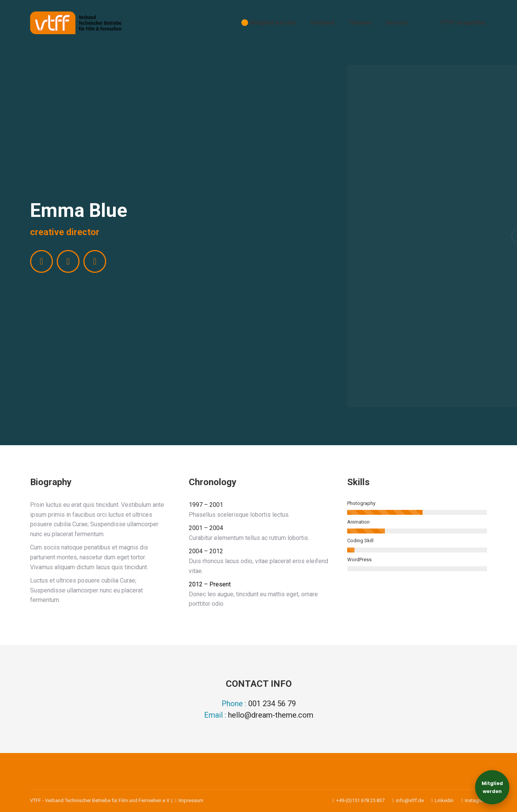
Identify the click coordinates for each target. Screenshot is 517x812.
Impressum (188, 800)
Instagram (470, 800)
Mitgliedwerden (492, 787)
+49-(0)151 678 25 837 (358, 800)
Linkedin (439, 800)
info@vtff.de (404, 800)
